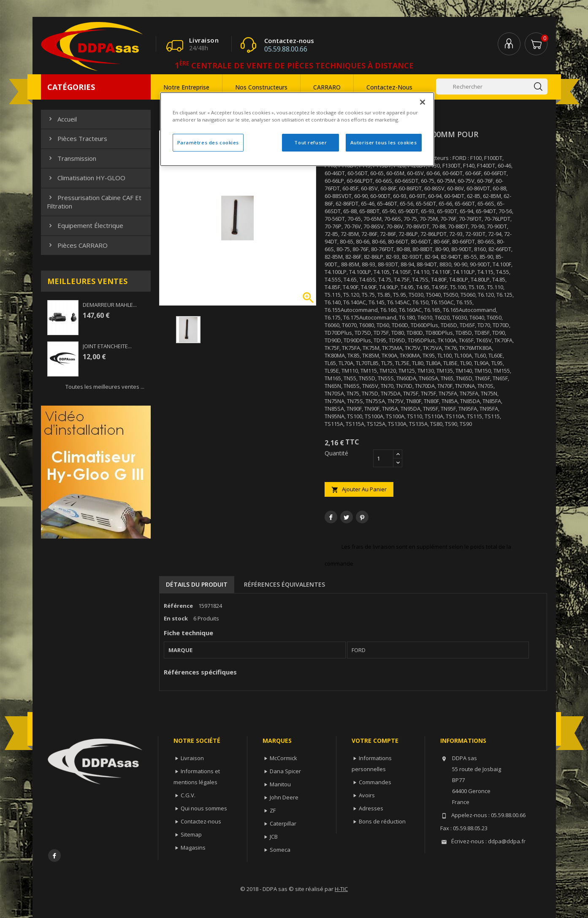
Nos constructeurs (261, 87)
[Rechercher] (492, 87)
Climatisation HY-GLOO (86, 178)
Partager (331, 517)
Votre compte (375, 741)
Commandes (375, 782)
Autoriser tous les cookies (384, 142)
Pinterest (362, 517)
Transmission (72, 158)
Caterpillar (283, 823)
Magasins (193, 848)
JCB (274, 837)
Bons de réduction (382, 821)
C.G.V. (188, 795)
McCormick (283, 758)
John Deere (284, 797)
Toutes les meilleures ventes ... (105, 387)
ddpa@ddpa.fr (507, 841)
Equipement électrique (85, 225)
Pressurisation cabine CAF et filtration (94, 202)
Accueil (62, 119)
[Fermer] (423, 102)
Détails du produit (197, 584)
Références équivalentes (285, 584)
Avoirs (367, 795)
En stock (176, 618)
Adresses (371, 808)
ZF (273, 810)
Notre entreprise (186, 87)
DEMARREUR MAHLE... (110, 305)
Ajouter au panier (359, 489)
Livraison (192, 758)
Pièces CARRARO (77, 245)
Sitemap (191, 834)
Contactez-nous (389, 87)
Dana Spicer (285, 771)
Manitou (280, 784)
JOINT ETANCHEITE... (107, 346)
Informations (463, 741)
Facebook (54, 856)
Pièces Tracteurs (77, 138)
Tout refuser (310, 142)
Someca (280, 850)
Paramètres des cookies (208, 142)
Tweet (347, 517)
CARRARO (327, 87)
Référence (178, 606)
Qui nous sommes (204, 808)
